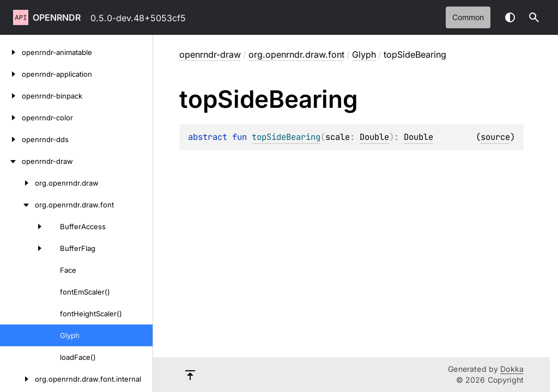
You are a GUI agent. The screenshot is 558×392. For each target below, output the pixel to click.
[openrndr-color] (11, 118)
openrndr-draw (210, 54)
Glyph (364, 54)
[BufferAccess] (24, 226)
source (495, 137)
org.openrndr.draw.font (296, 54)
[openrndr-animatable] (11, 52)
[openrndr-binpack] (11, 96)
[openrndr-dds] (11, 139)
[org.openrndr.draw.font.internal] (17, 379)
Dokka (512, 369)
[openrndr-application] (11, 74)
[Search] (534, 17)
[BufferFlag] (24, 248)
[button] (534, 17)
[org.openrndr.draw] (17, 183)
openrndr (57, 17)
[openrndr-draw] (11, 161)
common (468, 17)
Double (374, 137)
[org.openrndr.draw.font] (17, 205)
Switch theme (510, 17)
